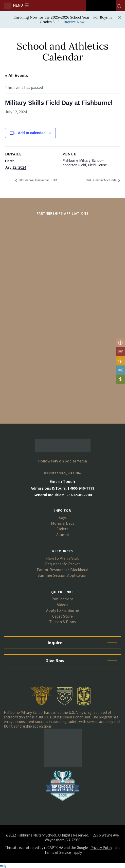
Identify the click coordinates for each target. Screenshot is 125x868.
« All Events (16, 76)
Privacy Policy (101, 848)
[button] (62, 865)
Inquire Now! (75, 22)
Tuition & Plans (62, 622)
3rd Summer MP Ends (102, 180)
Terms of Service (58, 852)
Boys (62, 517)
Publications (62, 599)
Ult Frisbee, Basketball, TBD (38, 180)
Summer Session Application (63, 575)
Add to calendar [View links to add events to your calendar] (31, 133)
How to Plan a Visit (62, 558)
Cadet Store (62, 616)
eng (3, 865)
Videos (63, 605)
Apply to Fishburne (62, 610)
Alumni (62, 535)
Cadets (62, 529)
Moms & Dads (63, 523)
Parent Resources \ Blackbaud (62, 570)
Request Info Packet (63, 564)
